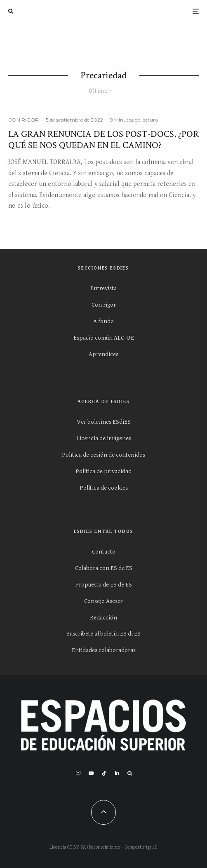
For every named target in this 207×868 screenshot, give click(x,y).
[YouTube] (91, 773)
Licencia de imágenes (104, 438)
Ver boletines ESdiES (104, 422)
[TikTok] (104, 773)
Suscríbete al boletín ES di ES (103, 634)
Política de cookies (104, 488)
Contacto (104, 552)
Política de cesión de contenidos (103, 455)
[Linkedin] (117, 773)
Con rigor (104, 305)
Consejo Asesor (104, 601)
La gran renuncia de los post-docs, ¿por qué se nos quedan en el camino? (103, 140)
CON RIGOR (24, 120)
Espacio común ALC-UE (104, 338)
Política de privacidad (103, 471)
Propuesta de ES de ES (103, 585)
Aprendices (103, 354)
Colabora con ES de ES (104, 568)
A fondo (103, 321)
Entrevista (103, 288)
